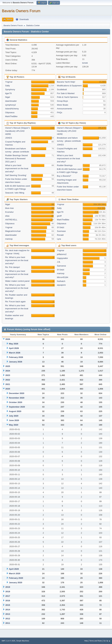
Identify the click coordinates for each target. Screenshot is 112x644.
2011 (8, 623)
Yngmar (9, 82)
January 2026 (15, 362)
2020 (8, 389)
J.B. (59, 262)
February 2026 (16, 357)
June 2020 (14, 420)
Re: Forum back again (15, 302)
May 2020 (13, 425)
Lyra (59, 239)
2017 (8, 596)
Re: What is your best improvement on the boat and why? (17, 260)
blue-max (9, 208)
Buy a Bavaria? (64, 176)
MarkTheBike (11, 116)
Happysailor (62, 258)
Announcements (64, 109)
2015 (8, 605)
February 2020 (16, 578)
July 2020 (14, 416)
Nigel (7, 97)
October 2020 (15, 402)
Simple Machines (23, 641)
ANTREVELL (11, 220)
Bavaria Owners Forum (21, 11)
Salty (7, 86)
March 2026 (15, 353)
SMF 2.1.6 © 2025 (8, 641)
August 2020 (15, 411)
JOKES (9, 138)
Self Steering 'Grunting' (16, 175)
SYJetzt (61, 227)
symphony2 (10, 105)
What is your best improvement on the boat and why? (17, 168)
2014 (8, 610)
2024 (8, 371)
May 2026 (13, 344)
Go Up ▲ (107, 641)
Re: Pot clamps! (12, 267)
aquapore (61, 285)
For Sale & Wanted (66, 93)
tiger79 (8, 93)
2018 (8, 592)
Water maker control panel (17, 281)
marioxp (9, 239)
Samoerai (61, 266)
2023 (8, 375)
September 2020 (17, 407)
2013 (8, 614)
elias (7, 216)
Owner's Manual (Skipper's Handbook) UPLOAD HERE (17, 131)
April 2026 (14, 348)
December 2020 (17, 393)
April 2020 (14, 569)
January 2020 (15, 583)
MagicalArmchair (13, 231)
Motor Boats (63, 105)
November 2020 (17, 398)
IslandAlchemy (12, 109)
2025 (8, 366)
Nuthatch (61, 281)
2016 (8, 601)
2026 (8, 339)
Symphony (10, 89)
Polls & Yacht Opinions (67, 97)
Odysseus (10, 112)
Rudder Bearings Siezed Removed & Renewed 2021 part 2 (16, 159)
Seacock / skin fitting (15, 193)
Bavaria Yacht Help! (66, 82)
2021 (8, 384)
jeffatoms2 (62, 254)
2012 (8, 619)
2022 (8, 380)
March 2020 (15, 573)
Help (86, 641)
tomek (85, 63)
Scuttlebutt (62, 89)
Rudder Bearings (65, 165)
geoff (59, 216)
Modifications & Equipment (69, 86)
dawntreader (11, 101)
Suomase (61, 231)
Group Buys (62, 101)
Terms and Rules (96, 641)
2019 (8, 587)
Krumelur (9, 212)
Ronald (60, 235)
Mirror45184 (63, 277)
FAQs (60, 112)
